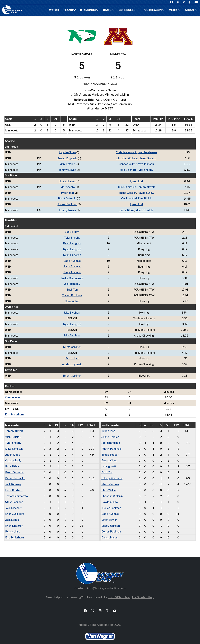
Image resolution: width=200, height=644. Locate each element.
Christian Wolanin (127, 152)
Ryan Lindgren (72, 242)
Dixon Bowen (109, 515)
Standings (88, 10)
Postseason (152, 10)
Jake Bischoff (128, 169)
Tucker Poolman (67, 203)
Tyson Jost (136, 181)
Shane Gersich (148, 158)
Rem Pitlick (145, 198)
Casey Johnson (111, 521)
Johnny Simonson (112, 474)
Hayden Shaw (67, 152)
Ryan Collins (13, 527)
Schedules (127, 10)
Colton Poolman (111, 527)
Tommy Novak (67, 169)
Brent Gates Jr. (67, 198)
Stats (107, 10)
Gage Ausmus (72, 259)
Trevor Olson (109, 457)
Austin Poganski (67, 158)
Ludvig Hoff (72, 231)
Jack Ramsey (72, 282)
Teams (68, 10)
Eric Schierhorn (14, 411)
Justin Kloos (127, 209)
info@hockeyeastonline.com (106, 583)
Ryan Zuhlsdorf (15, 509)
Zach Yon (72, 288)
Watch (53, 10)
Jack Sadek (12, 515)
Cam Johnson (13, 394)
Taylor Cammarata (72, 276)
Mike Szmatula (127, 186)
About (190, 10)
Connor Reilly (127, 164)
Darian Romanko (15, 474)
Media (173, 10)
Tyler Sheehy (145, 169)
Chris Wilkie (72, 299)
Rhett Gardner (72, 344)
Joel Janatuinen (148, 152)
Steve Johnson (145, 164)
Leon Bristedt (14, 486)
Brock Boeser (67, 181)
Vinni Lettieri (67, 164)
